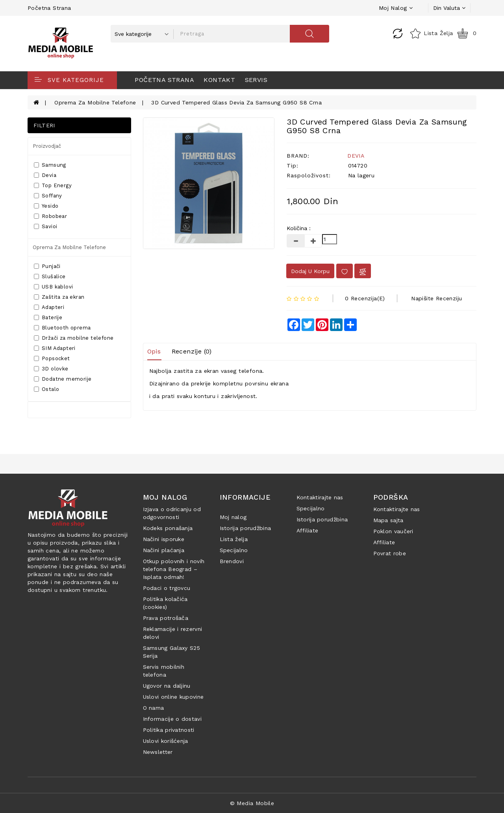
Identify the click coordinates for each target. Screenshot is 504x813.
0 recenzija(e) (365, 298)
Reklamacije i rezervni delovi (173, 633)
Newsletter (158, 752)
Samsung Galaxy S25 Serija (171, 652)
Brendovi (232, 561)
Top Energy (53, 185)
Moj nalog (233, 517)
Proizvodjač (47, 146)
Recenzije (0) (192, 351)
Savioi (45, 226)
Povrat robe (390, 553)
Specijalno (234, 550)
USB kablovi (53, 287)
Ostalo (46, 389)
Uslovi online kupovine (173, 697)
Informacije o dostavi (172, 719)
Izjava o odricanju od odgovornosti (172, 513)
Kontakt (219, 80)
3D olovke (51, 369)
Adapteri (49, 307)
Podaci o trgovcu (167, 588)
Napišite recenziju (436, 298)
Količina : (299, 228)
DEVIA (356, 156)
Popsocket (52, 358)
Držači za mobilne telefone (74, 338)
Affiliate (308, 530)
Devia (45, 175)
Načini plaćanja (164, 550)
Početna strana (49, 8)
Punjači (47, 266)
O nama (154, 708)
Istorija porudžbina (246, 528)
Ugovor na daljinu (167, 686)
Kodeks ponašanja (168, 528)
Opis (154, 351)
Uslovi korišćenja (166, 741)
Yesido (46, 206)
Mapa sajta (388, 520)
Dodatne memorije (63, 379)
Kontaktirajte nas (320, 497)
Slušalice (50, 276)
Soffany (48, 196)
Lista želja (234, 539)
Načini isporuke (164, 539)
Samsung (50, 165)
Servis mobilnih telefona (164, 671)
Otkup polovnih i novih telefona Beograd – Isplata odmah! (174, 569)
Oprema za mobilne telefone (95, 102)
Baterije (48, 317)
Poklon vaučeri (393, 531)
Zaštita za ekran (59, 297)
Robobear (50, 216)
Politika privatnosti (169, 730)
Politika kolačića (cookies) (165, 603)
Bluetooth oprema (62, 328)
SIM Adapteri (55, 348)
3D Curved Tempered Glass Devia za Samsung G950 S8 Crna (236, 102)
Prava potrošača (166, 618)
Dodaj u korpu (310, 271)
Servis (256, 80)
